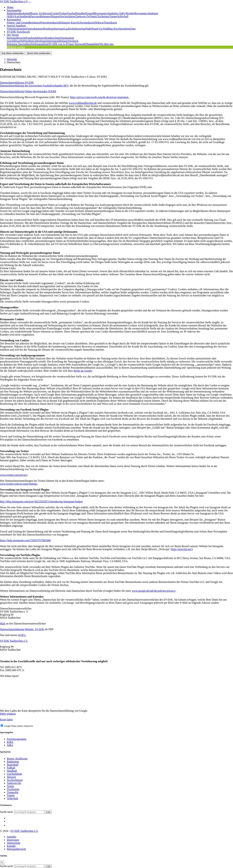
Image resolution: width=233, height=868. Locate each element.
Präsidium (29, 41)
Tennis (93, 16)
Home (10, 7)
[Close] (2, 863)
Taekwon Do (83, 16)
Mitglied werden (16, 47)
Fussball (72, 13)
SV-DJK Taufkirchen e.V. (14, 1)
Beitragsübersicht (16, 38)
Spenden (12, 837)
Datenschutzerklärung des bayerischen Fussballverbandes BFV (34, 86)
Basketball (25, 13)
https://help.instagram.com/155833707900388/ (26, 540)
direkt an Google (83, 371)
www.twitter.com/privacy (14, 475)
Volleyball (123, 16)
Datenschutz (14, 843)
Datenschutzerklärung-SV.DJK (17, 83)
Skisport (55, 16)
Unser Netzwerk (76, 44)
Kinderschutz (53, 38)
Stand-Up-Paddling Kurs (105, 29)
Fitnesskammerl (35, 29)
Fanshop (31, 38)
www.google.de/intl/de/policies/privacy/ (154, 591)
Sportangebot (14, 10)
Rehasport (45, 16)
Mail (3, 623)
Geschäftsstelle (15, 41)
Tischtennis (103, 16)
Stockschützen (68, 16)
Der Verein (13, 35)
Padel (89, 29)
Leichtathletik (23, 16)
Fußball (11, 768)
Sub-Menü (12, 53)
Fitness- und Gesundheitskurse (24, 23)
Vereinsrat (73, 41)
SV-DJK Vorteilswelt (18, 32)
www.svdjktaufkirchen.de (83, 103)
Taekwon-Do (14, 783)
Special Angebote (16, 26)
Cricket (55, 13)
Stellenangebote (40, 44)
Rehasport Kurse (68, 23)
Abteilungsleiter (43, 41)
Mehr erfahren (8, 714)
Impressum (13, 840)
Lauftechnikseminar (75, 29)
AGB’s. (22, 635)
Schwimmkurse (86, 23)
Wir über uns (106, 44)
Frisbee (63, 13)
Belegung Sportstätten (19, 44)
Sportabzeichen (127, 29)
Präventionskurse (50, 23)
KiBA (10, 742)
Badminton (13, 13)
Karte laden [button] (6, 720)
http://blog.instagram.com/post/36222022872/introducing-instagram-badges (41, 502)
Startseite (12, 59)
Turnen (113, 16)
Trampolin (13, 792)
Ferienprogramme (17, 29)
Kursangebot (14, 20)
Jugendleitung (60, 41)
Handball (81, 13)
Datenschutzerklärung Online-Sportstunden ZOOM (28, 91)
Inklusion (40, 38)
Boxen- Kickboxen (41, 13)
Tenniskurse (110, 23)
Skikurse (99, 23)
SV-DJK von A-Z (58, 44)
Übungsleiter (92, 44)
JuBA (10, 745)
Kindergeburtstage (54, 29)
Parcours (35, 16)
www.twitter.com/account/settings (19, 484)
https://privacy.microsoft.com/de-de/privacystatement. (100, 97)
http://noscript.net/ (182, 549)
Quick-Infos (39, 53)
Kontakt (11, 846)
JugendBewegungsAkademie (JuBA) (106, 13)
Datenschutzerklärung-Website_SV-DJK (22, 629)
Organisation (67, 38)
